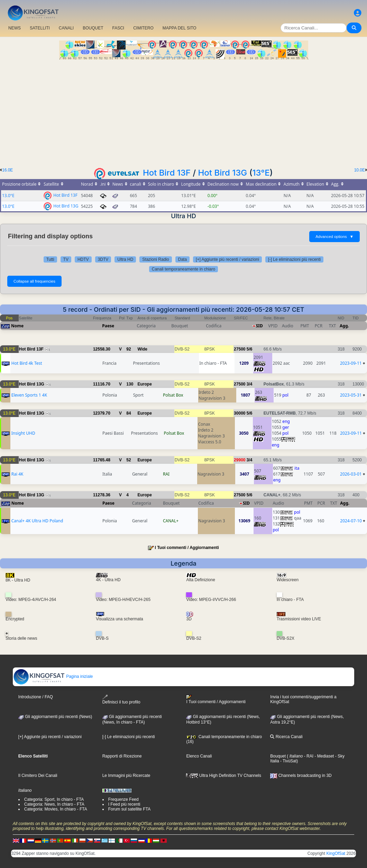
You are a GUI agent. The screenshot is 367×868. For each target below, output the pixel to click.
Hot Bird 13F (167, 173)
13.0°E (8, 196)
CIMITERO (143, 28)
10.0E (360, 170)
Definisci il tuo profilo (121, 699)
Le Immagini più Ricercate (126, 776)
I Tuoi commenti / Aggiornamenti (187, 548)
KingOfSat (336, 853)
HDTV (83, 259)
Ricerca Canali (286, 737)
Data (182, 259)
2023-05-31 (351, 395)
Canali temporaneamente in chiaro (183, 269)
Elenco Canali (199, 756)
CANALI (66, 28)
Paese (108, 326)
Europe (144, 384)
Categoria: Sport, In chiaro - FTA (54, 799)
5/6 (250, 349)
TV (66, 259)
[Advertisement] (183, 112)
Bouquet (278, 756)
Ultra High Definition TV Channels (224, 776)
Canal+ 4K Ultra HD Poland (37, 521)
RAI (166, 474)
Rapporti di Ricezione (122, 756)
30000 (240, 413)
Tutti (50, 259)
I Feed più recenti (124, 804)
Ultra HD (125, 259)
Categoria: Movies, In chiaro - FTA (56, 809)
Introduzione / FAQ (36, 697)
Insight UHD (23, 433)
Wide (142, 349)
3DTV (103, 259)
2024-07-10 (351, 521)
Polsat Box (173, 395)
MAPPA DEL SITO (180, 28)
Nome (17, 326)
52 (129, 460)
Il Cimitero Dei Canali (38, 776)
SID (259, 326)
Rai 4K (17, 474)
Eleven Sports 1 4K (29, 395)
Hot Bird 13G (223, 173)
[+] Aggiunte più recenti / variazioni (227, 259)
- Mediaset (324, 756)
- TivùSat (288, 761)
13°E (261, 173)
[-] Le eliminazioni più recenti (294, 259)
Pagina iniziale (53, 676)
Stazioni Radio (155, 259)
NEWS (15, 28)
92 (129, 349)
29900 (240, 460)
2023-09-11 (351, 363)
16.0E (7, 170)
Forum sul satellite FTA (129, 809)
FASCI (118, 28)
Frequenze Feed (123, 799)
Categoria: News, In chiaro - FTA (54, 804)
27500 (240, 349)
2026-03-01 (351, 474)
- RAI (308, 756)
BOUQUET (93, 28)
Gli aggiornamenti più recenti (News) (55, 717)
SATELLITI (40, 28)
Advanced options (334, 237)
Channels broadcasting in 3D (301, 776)
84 (129, 413)
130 (130, 384)
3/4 (250, 384)
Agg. (344, 326)
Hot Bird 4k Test (27, 363)
